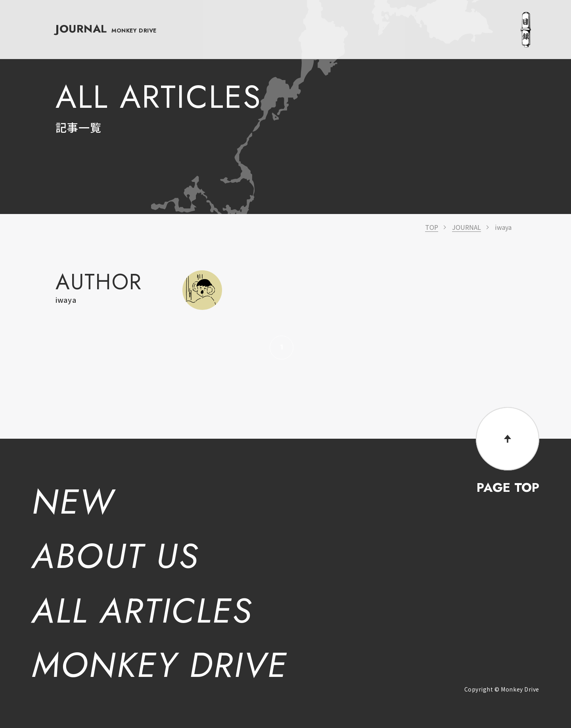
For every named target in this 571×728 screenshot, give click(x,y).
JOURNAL (106, 18)
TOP (432, 227)
